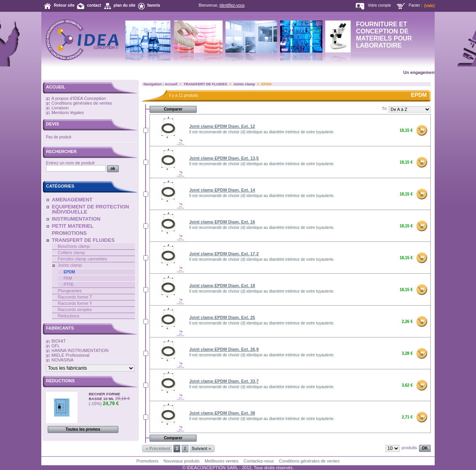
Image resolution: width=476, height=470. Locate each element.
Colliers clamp (71, 253)
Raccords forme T (75, 297)
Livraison (60, 108)
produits (409, 448)
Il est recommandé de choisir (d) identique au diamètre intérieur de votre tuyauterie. (262, 132)
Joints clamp (70, 265)
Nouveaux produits (182, 461)
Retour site (64, 5)
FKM (68, 278)
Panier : (415, 5)
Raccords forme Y (75, 303)
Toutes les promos (83, 429)
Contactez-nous (259, 461)
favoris (154, 5)
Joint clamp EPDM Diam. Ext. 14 (222, 190)
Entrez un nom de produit (70, 163)
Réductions (69, 316)
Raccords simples (75, 310)
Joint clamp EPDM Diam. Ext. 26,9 (224, 349)
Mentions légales (68, 112)
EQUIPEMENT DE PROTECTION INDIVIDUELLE (90, 209)
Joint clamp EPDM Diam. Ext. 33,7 (224, 381)
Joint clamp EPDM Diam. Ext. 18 (222, 286)
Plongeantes (70, 291)
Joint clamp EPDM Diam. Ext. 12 (222, 126)
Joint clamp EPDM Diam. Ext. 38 (222, 413)
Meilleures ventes (221, 461)
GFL (56, 346)
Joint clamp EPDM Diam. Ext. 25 (222, 317)
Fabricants (60, 328)
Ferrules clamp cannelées (83, 259)
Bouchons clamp (74, 246)
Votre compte (379, 5)
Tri (384, 109)
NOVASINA (63, 360)
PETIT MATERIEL (73, 226)
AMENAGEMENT (72, 200)
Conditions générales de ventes (82, 103)
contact (94, 5)
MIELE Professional (71, 355)
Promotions (148, 461)
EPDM (69, 272)
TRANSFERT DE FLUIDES (83, 240)
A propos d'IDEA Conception (79, 98)
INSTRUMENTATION (76, 219)
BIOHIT (59, 341)
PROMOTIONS (69, 233)
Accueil (56, 87)
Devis (53, 124)
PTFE (69, 285)
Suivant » (201, 448)
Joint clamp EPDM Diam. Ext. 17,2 (224, 254)
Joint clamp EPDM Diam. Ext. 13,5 (224, 158)
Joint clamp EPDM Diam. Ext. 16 (222, 222)
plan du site (125, 5)
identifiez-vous (232, 5)
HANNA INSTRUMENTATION (80, 350)
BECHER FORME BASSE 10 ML (104, 396)
